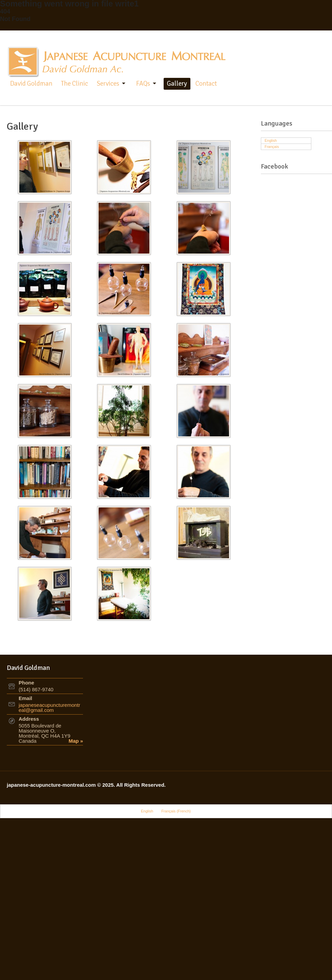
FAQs (143, 84)
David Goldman (31, 84)
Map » (76, 741)
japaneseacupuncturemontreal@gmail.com (49, 707)
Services (108, 84)
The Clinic (75, 84)
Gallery (177, 84)
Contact (206, 84)
